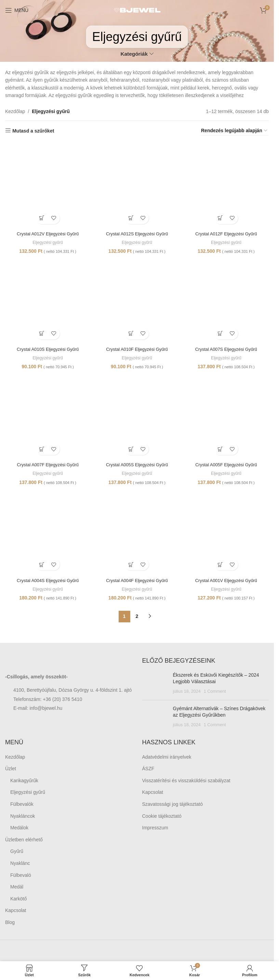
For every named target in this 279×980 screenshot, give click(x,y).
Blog (10, 923)
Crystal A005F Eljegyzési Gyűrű (227, 465)
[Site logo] (137, 10)
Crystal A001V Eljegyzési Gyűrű (227, 581)
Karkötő (18, 900)
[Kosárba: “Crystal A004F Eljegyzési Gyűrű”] (131, 565)
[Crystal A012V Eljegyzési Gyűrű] (47, 184)
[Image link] (43, 662)
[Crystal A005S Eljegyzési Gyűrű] (137, 417)
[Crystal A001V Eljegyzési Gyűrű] (227, 533)
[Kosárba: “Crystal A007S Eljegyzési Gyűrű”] (221, 333)
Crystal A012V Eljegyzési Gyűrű (47, 232)
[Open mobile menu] (17, 10)
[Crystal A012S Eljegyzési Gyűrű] (137, 184)
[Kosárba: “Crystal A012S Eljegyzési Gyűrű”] (131, 216)
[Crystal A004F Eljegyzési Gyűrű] (137, 533)
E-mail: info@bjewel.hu (38, 709)
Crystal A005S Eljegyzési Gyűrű (137, 465)
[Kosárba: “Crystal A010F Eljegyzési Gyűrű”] (131, 333)
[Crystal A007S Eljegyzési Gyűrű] (227, 301)
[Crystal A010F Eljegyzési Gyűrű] (137, 301)
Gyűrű (17, 852)
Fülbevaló (21, 876)
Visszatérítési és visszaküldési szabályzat (186, 782)
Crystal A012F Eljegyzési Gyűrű (227, 232)
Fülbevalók (22, 805)
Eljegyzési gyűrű (47, 241)
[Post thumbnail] (155, 684)
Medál (17, 888)
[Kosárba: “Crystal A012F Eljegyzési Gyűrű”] (221, 216)
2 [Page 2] (137, 617)
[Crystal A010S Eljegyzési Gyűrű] (47, 301)
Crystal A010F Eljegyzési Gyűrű (137, 348)
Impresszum (155, 829)
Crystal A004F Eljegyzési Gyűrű (137, 581)
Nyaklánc (20, 864)
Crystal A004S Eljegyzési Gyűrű (47, 581)
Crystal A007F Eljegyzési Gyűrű (47, 465)
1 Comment (215, 692)
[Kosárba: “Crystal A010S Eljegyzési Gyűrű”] (41, 333)
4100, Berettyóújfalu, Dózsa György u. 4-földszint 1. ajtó (72, 691)
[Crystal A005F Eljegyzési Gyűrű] (227, 417)
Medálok (19, 829)
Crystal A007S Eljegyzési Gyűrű (227, 348)
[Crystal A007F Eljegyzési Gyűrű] (47, 417)
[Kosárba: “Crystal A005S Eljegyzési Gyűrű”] (131, 449)
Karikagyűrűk (24, 782)
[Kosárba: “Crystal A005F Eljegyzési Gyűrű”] (221, 449)
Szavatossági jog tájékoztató (172, 805)
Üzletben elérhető (24, 841)
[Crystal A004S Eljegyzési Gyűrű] (47, 533)
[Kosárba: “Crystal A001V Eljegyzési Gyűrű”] (221, 565)
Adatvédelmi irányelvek (167, 758)
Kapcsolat (16, 911)
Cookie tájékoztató (162, 817)
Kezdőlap (15, 111)
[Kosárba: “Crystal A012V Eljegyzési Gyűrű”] (41, 216)
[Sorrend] (235, 131)
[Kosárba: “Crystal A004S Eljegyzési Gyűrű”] (41, 565)
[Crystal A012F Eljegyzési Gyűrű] (227, 184)
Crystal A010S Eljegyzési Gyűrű (47, 348)
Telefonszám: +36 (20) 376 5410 (48, 700)
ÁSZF (148, 770)
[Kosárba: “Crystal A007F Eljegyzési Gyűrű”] (41, 449)
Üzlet (11, 770)
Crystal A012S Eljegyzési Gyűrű (137, 232)
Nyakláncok (23, 817)
